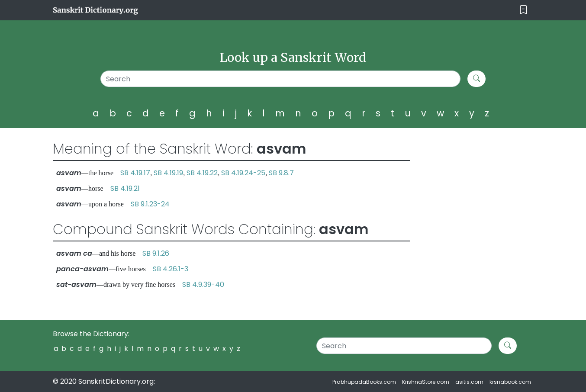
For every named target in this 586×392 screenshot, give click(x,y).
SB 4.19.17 (135, 173)
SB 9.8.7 (281, 173)
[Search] (281, 79)
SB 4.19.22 (202, 173)
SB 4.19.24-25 (243, 173)
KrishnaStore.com (426, 382)
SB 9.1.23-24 (150, 204)
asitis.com (469, 382)
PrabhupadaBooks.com (364, 382)
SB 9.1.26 (156, 253)
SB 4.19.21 (125, 188)
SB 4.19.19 (168, 173)
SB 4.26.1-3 (171, 269)
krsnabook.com (510, 382)
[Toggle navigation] (523, 10)
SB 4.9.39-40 (203, 284)
